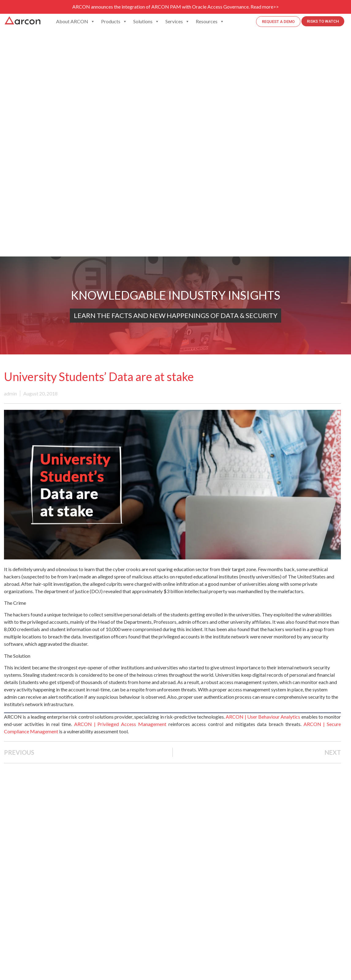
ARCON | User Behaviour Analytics (263, 717)
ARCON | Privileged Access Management (120, 724)
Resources (210, 21)
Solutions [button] (146, 21)
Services (177, 21)
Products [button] (114, 21)
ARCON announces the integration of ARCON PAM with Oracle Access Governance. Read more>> (175, 7)
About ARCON (75, 21)
